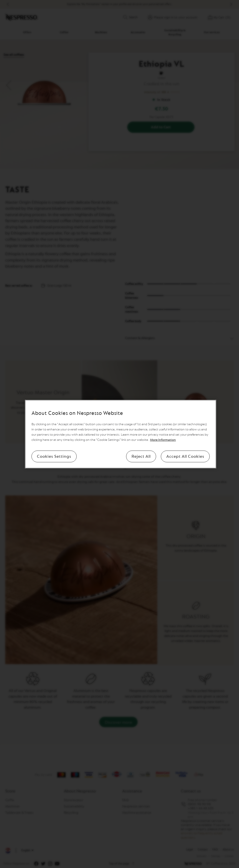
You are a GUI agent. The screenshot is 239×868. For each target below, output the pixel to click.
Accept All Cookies (185, 456)
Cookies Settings (54, 456)
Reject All (141, 456)
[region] (121, 434)
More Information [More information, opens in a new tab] (163, 440)
